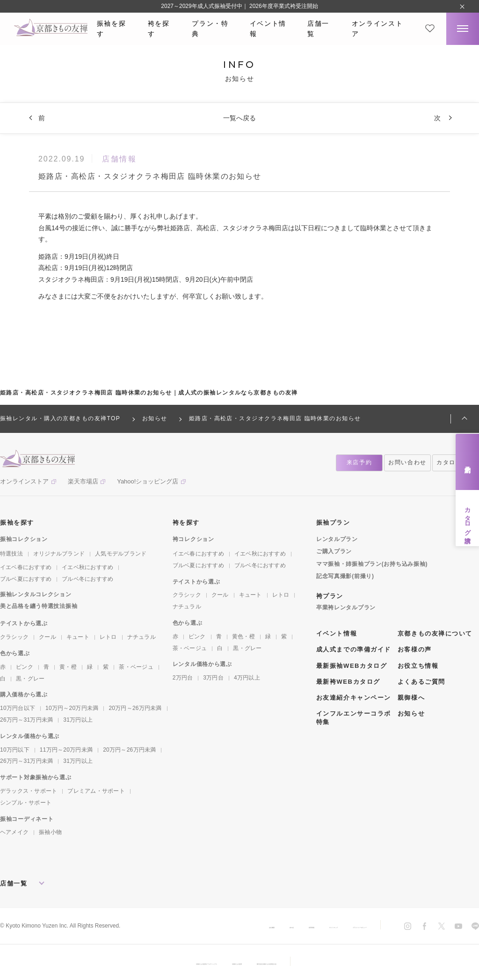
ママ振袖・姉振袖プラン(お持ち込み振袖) (372, 564)
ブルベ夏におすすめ (26, 579)
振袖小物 (50, 832)
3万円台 (213, 678)
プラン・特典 (210, 29)
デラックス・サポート (29, 791)
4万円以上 (247, 678)
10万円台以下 (18, 708)
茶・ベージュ (136, 667)
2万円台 (183, 678)
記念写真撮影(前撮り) (345, 576)
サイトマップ (279, 926)
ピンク (25, 667)
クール (47, 637)
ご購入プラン (334, 551)
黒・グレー (30, 679)
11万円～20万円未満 (66, 750)
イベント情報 (268, 29)
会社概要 (167, 926)
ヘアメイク (14, 832)
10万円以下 (15, 750)
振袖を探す (112, 29)
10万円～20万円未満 (72, 708)
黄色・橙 (243, 636)
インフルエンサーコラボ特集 (354, 718)
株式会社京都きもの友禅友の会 (313, 963)
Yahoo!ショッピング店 (148, 481)
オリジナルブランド (59, 554)
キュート (78, 637)
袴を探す (159, 29)
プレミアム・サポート (96, 791)
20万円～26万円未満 (135, 708)
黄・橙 (68, 667)
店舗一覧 (318, 29)
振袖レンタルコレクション (36, 594)
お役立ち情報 (418, 666)
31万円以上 (78, 720)
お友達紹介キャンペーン (354, 698)
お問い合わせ (407, 462)
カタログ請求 (468, 518)
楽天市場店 (83, 481)
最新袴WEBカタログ (348, 682)
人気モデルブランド (121, 554)
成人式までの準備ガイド (354, 649)
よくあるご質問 (421, 682)
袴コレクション (193, 539)
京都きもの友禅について (435, 633)
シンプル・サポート (26, 803)
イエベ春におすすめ (26, 567)
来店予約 (468, 462)
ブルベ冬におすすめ (87, 579)
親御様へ (411, 698)
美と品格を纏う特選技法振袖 (39, 606)
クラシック (14, 637)
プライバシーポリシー (339, 926)
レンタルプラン (337, 539)
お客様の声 (415, 649)
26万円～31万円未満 (26, 720)
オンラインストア (377, 29)
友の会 (201, 926)
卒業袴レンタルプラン (346, 607)
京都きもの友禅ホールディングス (162, 963)
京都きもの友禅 (239, 963)
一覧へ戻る (239, 118)
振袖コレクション (24, 539)
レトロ (108, 637)
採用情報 (236, 926)
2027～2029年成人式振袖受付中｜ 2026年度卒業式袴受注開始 (239, 6)
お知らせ (411, 713)
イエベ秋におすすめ (87, 567)
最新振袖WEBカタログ (352, 666)
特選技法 (11, 554)
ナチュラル (142, 637)
